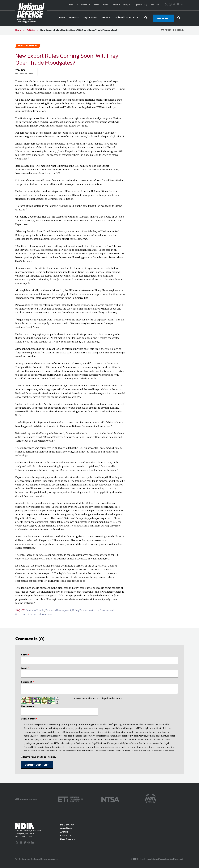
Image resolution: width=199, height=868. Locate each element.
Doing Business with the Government (93, 610)
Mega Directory (140, 5)
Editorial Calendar (102, 5)
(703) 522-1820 (26, 836)
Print (166, 30)
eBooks (116, 5)
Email (179, 30)
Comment (27, 682)
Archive (64, 832)
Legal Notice (29, 719)
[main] (99, 409)
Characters (28, 706)
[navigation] (99, 18)
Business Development (58, 610)
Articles (31, 30)
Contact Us (73, 5)
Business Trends (35, 610)
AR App (126, 5)
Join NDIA (155, 5)
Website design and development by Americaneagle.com (37, 859)
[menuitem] (62, 18)
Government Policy (26, 614)
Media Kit (86, 5)
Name (25, 655)
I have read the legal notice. (40, 757)
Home (18, 30)
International (45, 614)
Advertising (66, 828)
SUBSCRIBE (164, 18)
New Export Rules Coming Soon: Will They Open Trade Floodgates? (79, 30)
